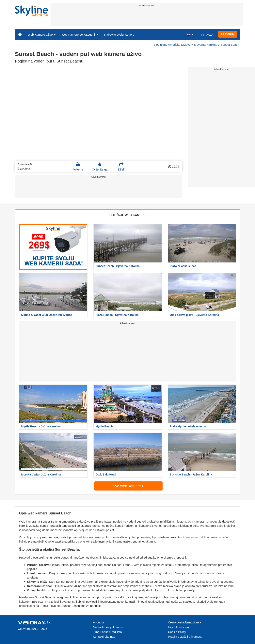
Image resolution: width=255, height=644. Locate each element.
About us (99, 622)
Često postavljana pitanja (185, 622)
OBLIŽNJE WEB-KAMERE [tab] (127, 215)
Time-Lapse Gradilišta (107, 632)
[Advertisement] (147, 17)
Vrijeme (78, 167)
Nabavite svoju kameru (119, 35)
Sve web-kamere (128, 486)
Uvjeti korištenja (179, 627)
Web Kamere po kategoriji (80, 35)
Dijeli (121, 167)
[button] (190, 34)
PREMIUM (228, 34)
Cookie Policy (177, 632)
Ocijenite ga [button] (100, 167)
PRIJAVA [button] (207, 35)
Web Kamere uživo (42, 35)
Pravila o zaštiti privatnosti (185, 637)
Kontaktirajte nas (104, 637)
